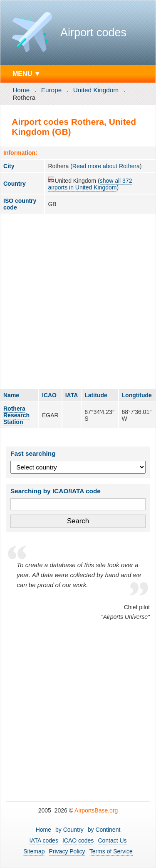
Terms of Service (111, 851)
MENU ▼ (27, 73)
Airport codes (93, 33)
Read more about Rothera (106, 166)
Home (21, 90)
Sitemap (34, 851)
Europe (52, 90)
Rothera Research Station (16, 415)
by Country (69, 830)
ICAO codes (78, 840)
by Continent (104, 830)
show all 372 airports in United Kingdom (90, 184)
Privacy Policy (67, 851)
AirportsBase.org (96, 810)
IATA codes (44, 840)
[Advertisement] (78, 301)
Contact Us (112, 840)
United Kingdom (96, 90)
